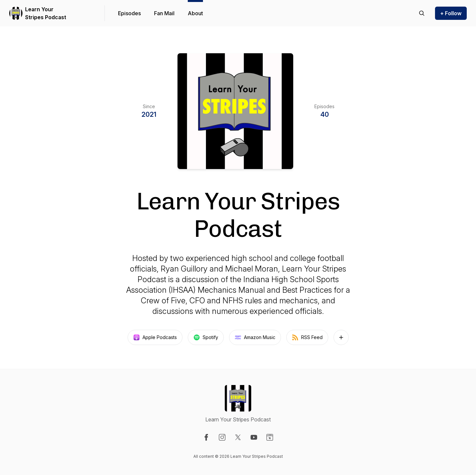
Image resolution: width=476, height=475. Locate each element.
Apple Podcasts (155, 337)
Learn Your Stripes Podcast (46, 13)
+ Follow (451, 13)
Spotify (206, 337)
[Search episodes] (422, 13)
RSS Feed (307, 337)
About (195, 13)
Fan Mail (164, 13)
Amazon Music (255, 337)
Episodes (129, 13)
